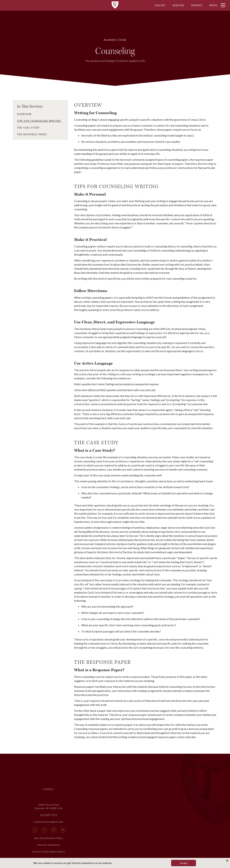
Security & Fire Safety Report (49, 852)
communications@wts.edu (49, 822)
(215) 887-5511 (49, 815)
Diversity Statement (49, 845)
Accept (184, 863)
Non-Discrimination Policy (49, 838)
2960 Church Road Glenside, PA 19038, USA (49, 806)
